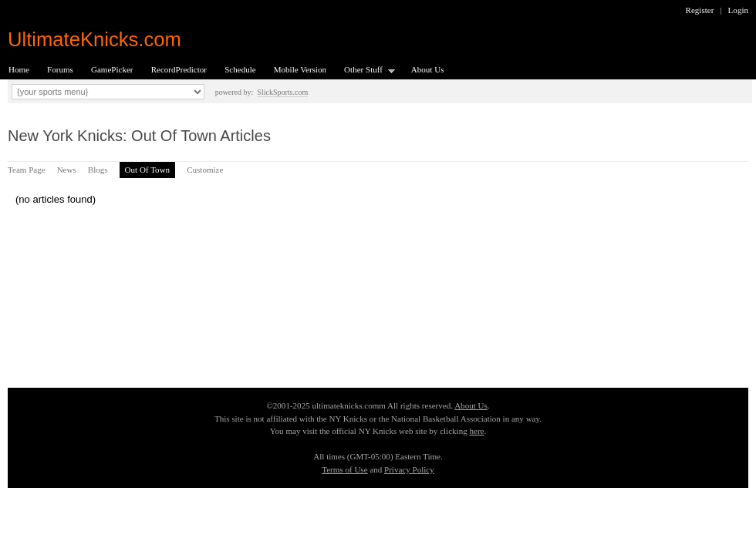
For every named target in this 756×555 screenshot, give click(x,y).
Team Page (27, 170)
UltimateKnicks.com (94, 39)
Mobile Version (300, 69)
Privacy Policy (409, 469)
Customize (205, 170)
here (476, 431)
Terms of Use (344, 469)
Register (700, 10)
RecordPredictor (179, 69)
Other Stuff (365, 71)
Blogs (98, 170)
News (67, 170)
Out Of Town (148, 170)
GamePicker (112, 69)
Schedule (240, 69)
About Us (428, 69)
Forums (60, 69)
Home (19, 69)
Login (738, 10)
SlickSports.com (282, 92)
